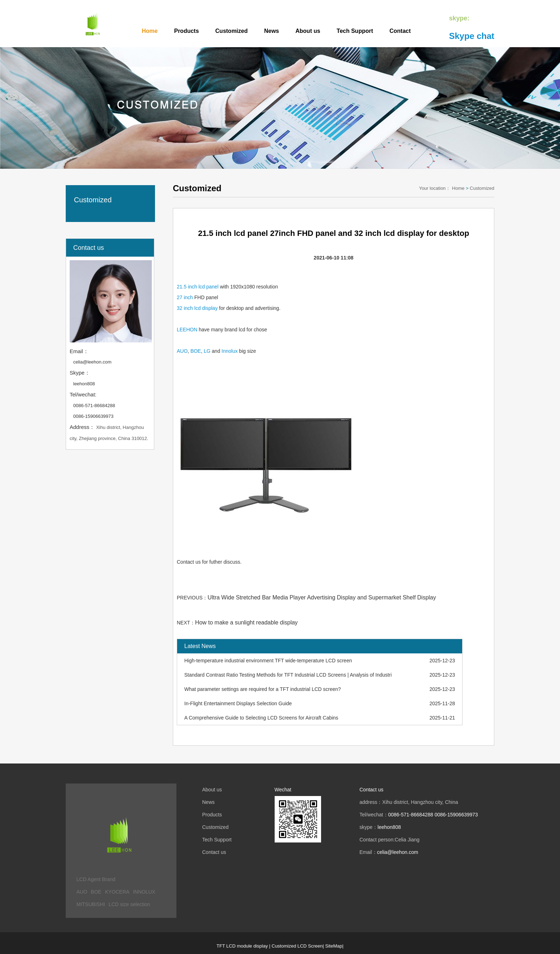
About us (308, 31)
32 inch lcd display (197, 308)
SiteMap (334, 946)
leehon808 (84, 384)
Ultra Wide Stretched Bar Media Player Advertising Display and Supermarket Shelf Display (322, 597)
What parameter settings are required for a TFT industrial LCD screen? (262, 689)
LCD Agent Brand (96, 879)
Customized (232, 31)
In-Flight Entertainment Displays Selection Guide (238, 703)
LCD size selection (129, 904)
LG (207, 351)
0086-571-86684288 (94, 406)
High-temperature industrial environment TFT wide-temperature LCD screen (268, 661)
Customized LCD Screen (297, 946)
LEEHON (187, 330)
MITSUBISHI (91, 904)
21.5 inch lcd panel (198, 287)
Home (150, 31)
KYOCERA (117, 892)
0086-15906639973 (93, 416)
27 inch (185, 297)
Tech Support (355, 31)
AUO (182, 351)
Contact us (214, 852)
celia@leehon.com (92, 362)
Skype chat (472, 36)
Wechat (283, 790)
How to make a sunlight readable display (246, 622)
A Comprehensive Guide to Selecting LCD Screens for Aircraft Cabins (261, 718)
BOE (196, 351)
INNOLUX (144, 892)
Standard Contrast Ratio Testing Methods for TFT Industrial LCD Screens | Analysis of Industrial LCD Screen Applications (288, 675)
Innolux (229, 351)
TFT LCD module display (242, 946)
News (271, 31)
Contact (400, 31)
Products (186, 31)
